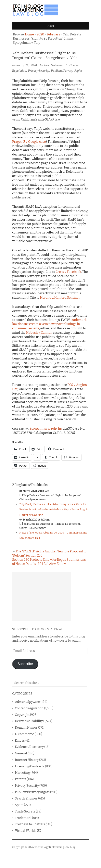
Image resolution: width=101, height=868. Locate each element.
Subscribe (25, 664)
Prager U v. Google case (29, 142)
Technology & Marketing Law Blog (55, 847)
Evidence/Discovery (29, 747)
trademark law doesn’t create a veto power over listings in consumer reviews (49, 324)
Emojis (20, 741)
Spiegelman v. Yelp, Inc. (46, 428)
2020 (40, 34)
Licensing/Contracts (30, 766)
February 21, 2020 (25, 65)
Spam (19, 805)
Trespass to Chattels (30, 824)
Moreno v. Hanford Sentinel (60, 298)
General (21, 753)
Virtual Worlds (26, 831)
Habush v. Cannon (39, 333)
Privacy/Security (38, 71)
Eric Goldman (53, 65)
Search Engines (26, 798)
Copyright (22, 715)
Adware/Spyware (27, 702)
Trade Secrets (25, 811)
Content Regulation (29, 708)
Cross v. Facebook (68, 272)
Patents (21, 779)
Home (29, 34)
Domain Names (26, 728)
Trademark (23, 818)
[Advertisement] (42, 596)
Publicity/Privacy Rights (67, 71)
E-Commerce (25, 734)
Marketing (22, 773)
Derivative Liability (29, 721)
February (53, 34)
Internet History (27, 760)
